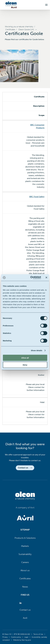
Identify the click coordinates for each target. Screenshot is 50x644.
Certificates (10, 29)
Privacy (5, 637)
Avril (25, 618)
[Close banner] (46, 278)
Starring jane (26, 640)
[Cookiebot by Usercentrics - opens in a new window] (31, 278)
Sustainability (25, 554)
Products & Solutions (25, 538)
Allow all (25, 358)
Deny (25, 365)
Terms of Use (38, 634)
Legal (26, 637)
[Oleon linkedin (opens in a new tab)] (21, 603)
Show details (37, 350)
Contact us (25, 610)
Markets (25, 546)
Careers (25, 562)
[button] (46, 5)
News (25, 587)
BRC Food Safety (37, 197)
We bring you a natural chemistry (19, 27)
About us (25, 570)
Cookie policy (16, 637)
